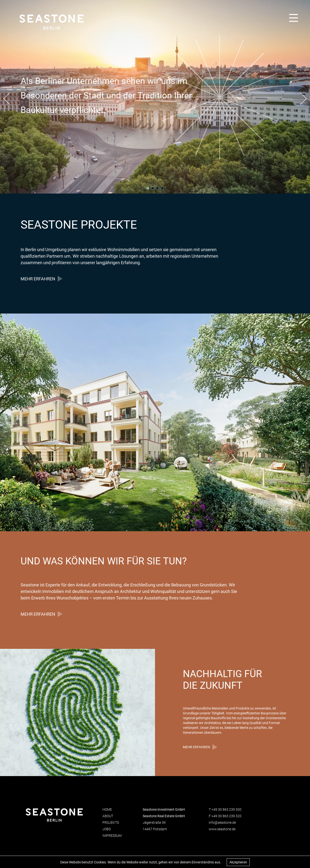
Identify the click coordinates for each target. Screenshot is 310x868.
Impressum (112, 836)
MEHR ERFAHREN (38, 279)
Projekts (111, 823)
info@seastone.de (222, 823)
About (108, 816)
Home (107, 809)
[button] (6, 99)
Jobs (107, 829)
